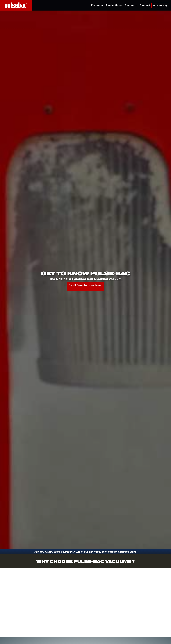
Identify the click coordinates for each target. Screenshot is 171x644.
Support (145, 5)
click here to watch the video (119, 552)
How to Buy (160, 5)
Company (131, 5)
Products (97, 5)
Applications (114, 5)
